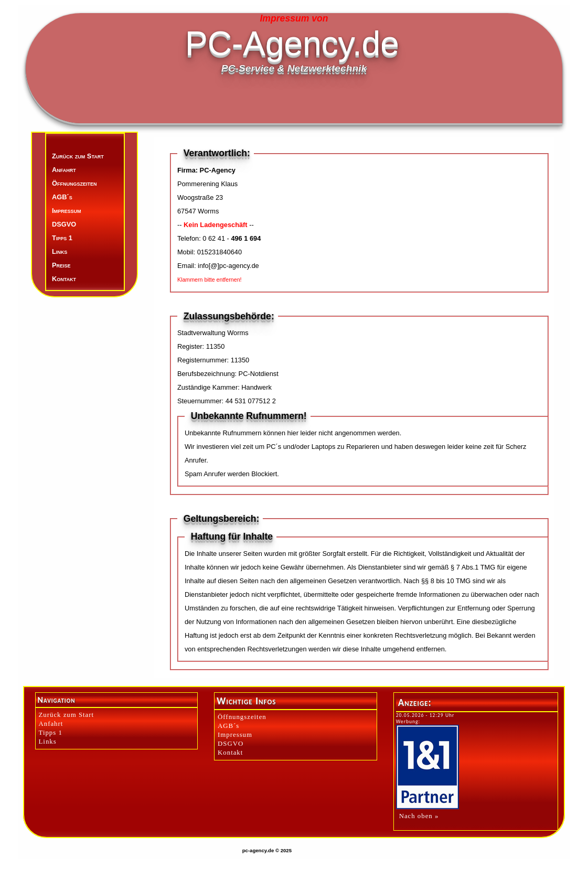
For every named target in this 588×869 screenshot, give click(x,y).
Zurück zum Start (78, 156)
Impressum (67, 211)
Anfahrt (64, 170)
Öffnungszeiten (74, 183)
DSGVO (64, 224)
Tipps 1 (62, 238)
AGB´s (62, 197)
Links (60, 251)
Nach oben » (419, 816)
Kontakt (64, 279)
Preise (61, 265)
